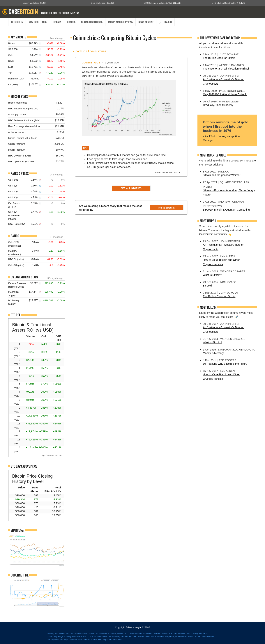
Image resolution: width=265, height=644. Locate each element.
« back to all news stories (90, 51)
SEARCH (165, 22)
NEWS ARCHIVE (146, 22)
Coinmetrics (91, 63)
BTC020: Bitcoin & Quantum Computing (226, 210)
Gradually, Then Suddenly (218, 105)
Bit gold (207, 286)
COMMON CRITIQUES (92, 22)
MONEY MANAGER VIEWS (120, 22)
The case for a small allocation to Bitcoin (227, 69)
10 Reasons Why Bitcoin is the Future (225, 364)
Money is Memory (213, 353)
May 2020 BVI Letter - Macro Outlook (225, 94)
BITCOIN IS (17, 22)
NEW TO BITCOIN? (38, 22)
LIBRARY (57, 22)
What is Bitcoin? (212, 275)
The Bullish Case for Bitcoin (219, 58)
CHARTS (71, 22)
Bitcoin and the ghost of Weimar (222, 175)
